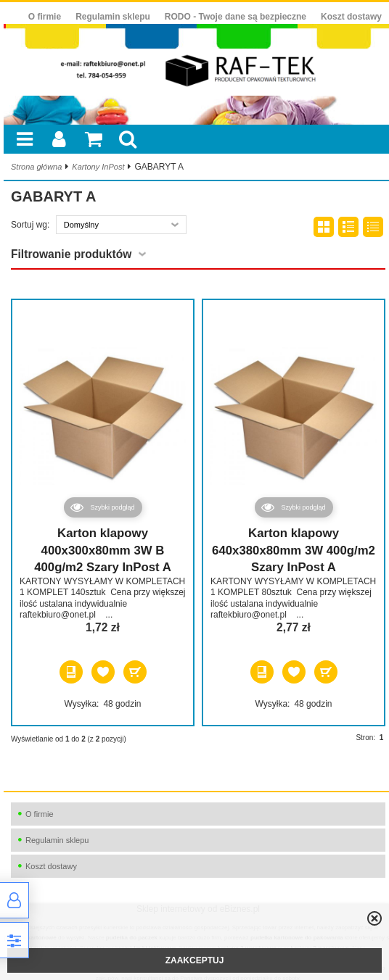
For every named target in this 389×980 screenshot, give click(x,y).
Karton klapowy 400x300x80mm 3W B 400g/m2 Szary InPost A (103, 550)
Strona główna (36, 167)
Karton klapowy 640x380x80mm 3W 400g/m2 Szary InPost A (294, 550)
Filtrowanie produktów (71, 254)
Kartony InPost (98, 167)
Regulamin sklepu (113, 17)
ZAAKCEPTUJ (195, 960)
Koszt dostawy (351, 17)
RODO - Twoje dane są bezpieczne (236, 17)
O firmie (45, 17)
